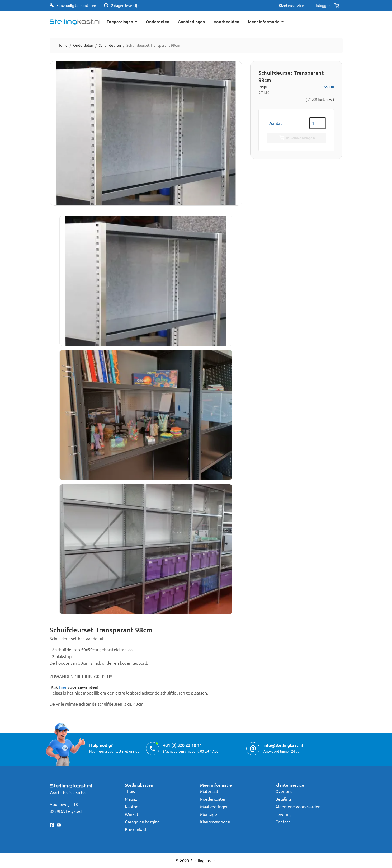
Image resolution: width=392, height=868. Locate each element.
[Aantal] (318, 123)
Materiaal (209, 791)
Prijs (263, 87)
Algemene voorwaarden (298, 806)
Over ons (284, 791)
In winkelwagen (296, 138)
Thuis (130, 791)
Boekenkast (136, 829)
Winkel (131, 814)
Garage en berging (142, 822)
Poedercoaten (213, 799)
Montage (209, 814)
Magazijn (133, 799)
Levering (284, 814)
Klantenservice (291, 5)
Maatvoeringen (214, 806)
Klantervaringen (215, 822)
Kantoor (132, 806)
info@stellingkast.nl (283, 745)
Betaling (283, 799)
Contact (283, 822)
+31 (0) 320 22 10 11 (183, 745)
